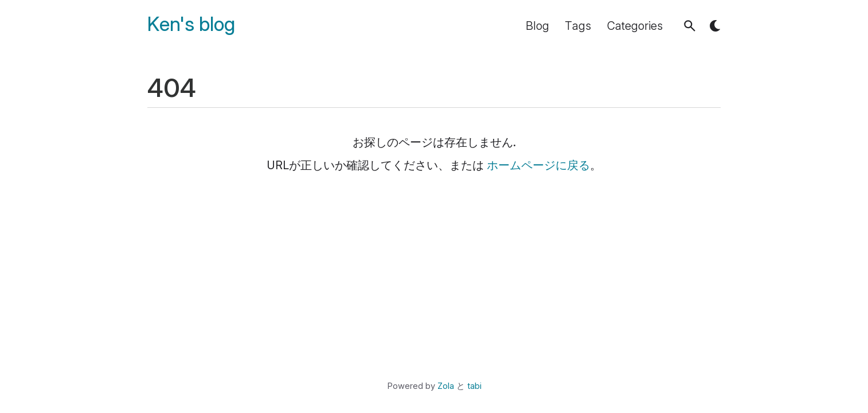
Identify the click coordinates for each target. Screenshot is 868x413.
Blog (537, 26)
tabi (474, 386)
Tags (578, 26)
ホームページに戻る (538, 165)
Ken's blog (191, 24)
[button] (690, 26)
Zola (446, 386)
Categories (635, 26)
